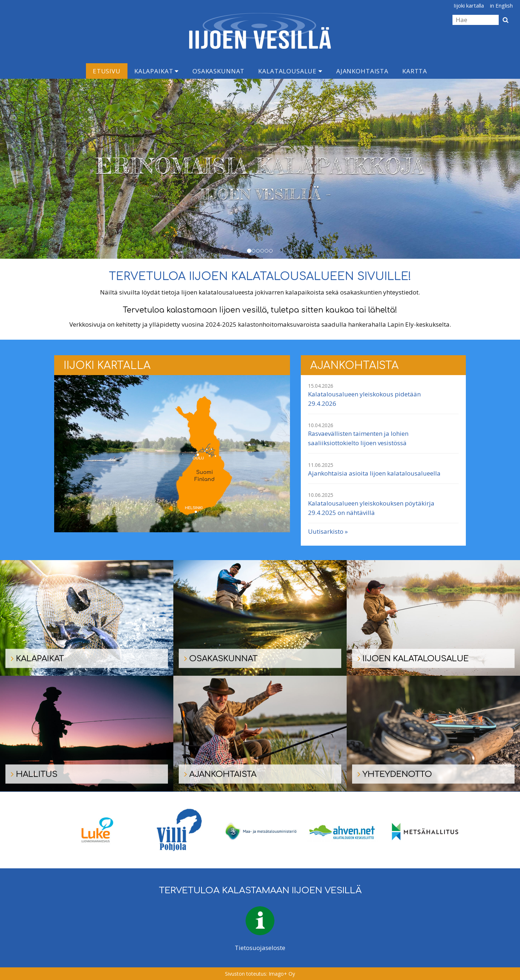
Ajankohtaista (362, 71)
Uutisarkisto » (328, 531)
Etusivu (107, 71)
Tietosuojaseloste (260, 948)
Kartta (415, 71)
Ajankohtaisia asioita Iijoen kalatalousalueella (374, 473)
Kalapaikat (157, 71)
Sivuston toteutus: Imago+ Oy (260, 974)
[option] (95, 830)
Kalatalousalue (290, 71)
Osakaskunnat (218, 71)
